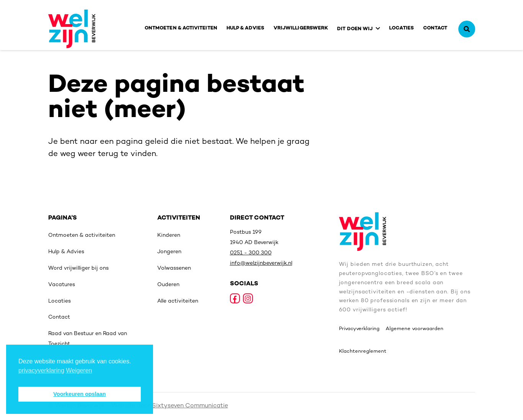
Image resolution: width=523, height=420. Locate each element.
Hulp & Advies (245, 28)
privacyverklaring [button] (41, 370)
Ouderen (168, 285)
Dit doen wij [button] (355, 29)
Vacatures (62, 285)
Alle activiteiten (178, 301)
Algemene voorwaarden (415, 329)
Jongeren (169, 252)
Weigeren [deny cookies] (79, 370)
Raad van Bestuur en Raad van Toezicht (88, 339)
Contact (435, 28)
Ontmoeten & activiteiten (181, 28)
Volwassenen (174, 268)
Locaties (402, 28)
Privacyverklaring (359, 329)
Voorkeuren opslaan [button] (79, 394)
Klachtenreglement (363, 352)
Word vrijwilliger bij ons (78, 268)
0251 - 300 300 (251, 253)
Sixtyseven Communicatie (190, 406)
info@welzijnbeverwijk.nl (261, 263)
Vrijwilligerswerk (301, 28)
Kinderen (169, 235)
